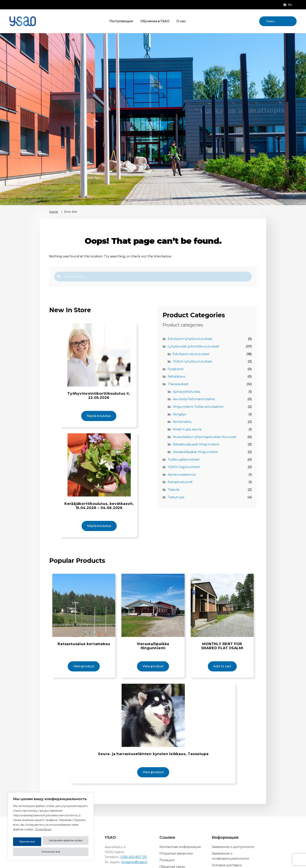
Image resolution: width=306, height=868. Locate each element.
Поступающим (121, 21)
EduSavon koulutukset (191, 354)
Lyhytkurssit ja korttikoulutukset (193, 346)
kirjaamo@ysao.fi (134, 842)
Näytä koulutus (99, 404)
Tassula (173, 490)
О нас (181, 21)
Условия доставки (227, 845)
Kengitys (179, 414)
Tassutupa (176, 497)
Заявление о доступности (233, 826)
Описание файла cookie (231, 851)
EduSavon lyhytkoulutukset (190, 339)
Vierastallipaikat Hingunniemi (195, 452)
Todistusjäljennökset (184, 460)
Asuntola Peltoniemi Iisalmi (194, 399)
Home (54, 212)
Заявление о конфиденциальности (230, 836)
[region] (51, 828)
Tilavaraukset (178, 384)
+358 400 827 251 (134, 837)
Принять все (51, 852)
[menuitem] (288, 5)
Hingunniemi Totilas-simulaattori (198, 407)
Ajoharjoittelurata (186, 392)
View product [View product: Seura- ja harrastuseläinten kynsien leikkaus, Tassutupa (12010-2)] (154, 752)
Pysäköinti (176, 369)
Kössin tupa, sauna (187, 429)
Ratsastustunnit (180, 482)
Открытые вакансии (176, 833)
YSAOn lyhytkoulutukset (193, 361)
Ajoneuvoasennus (182, 475)
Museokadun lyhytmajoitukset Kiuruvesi (204, 437)
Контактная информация (180, 826)
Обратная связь (172, 846)
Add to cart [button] (221, 644)
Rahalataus (176, 376)
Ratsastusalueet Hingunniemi (196, 444)
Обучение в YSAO (155, 21)
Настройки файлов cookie (36, 842)
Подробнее (43, 832)
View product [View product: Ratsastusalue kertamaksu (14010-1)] (85, 644)
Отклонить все (74, 842)
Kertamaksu (182, 422)
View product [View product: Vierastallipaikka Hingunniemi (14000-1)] (153, 644)
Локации (167, 840)
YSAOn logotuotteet (184, 467)
